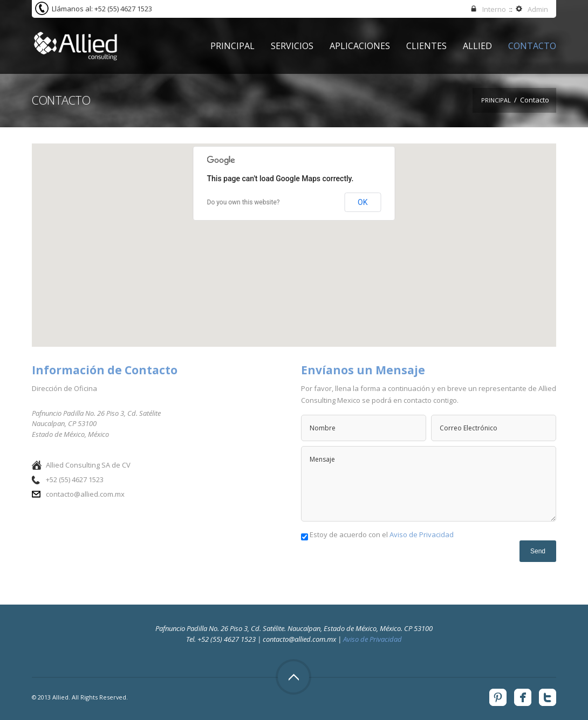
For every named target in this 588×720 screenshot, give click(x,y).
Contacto (532, 46)
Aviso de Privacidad (422, 534)
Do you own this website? (244, 202)
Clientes (426, 46)
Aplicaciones (360, 46)
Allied (477, 46)
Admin (538, 9)
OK (363, 202)
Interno (494, 9)
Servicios (292, 46)
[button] (294, 235)
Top (293, 677)
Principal (233, 46)
